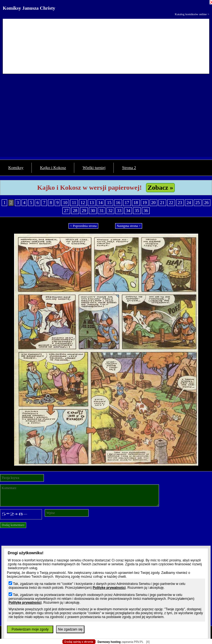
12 (83, 203)
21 (162, 203)
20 (153, 203)
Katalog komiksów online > (192, 14)
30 (93, 211)
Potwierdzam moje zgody (30, 629)
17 (127, 203)
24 (189, 203)
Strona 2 (129, 168)
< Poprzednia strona (83, 226)
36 (146, 211)
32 (110, 211)
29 (84, 211)
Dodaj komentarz (13, 525)
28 (75, 211)
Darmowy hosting (109, 642)
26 (206, 203)
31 (102, 211)
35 (137, 211)
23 (180, 203)
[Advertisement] (106, 118)
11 (74, 203)
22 (171, 203)
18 (136, 203)
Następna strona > (129, 226)
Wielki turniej (94, 168)
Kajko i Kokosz (53, 168)
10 (65, 203)
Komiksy (16, 168)
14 (100, 203)
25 (198, 203)
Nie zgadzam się (70, 629)
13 (92, 203)
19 (145, 203)
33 (119, 211)
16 (118, 203)
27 (66, 211)
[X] (148, 642)
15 (109, 203)
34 (128, 211)
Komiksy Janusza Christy (29, 8)
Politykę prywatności (109, 588)
